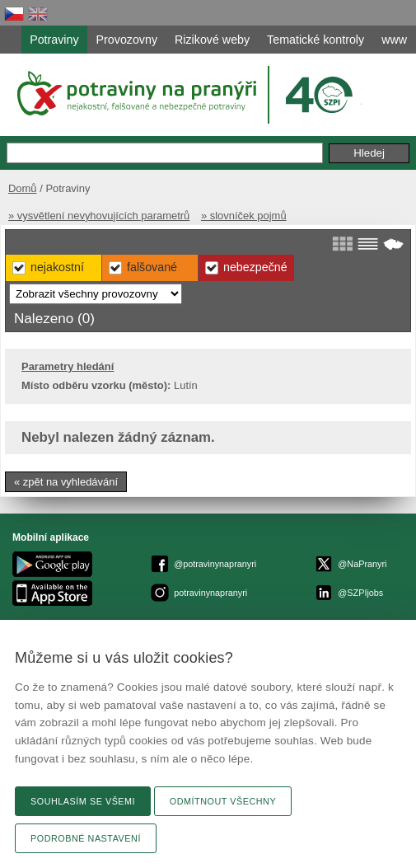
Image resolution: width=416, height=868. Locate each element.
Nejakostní (57, 267)
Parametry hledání (68, 366)
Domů (23, 188)
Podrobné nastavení (86, 838)
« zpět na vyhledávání (66, 482)
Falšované (152, 267)
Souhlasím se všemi (83, 801)
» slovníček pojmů (244, 216)
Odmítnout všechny (223, 801)
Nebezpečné (255, 267)
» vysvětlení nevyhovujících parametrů (99, 216)
